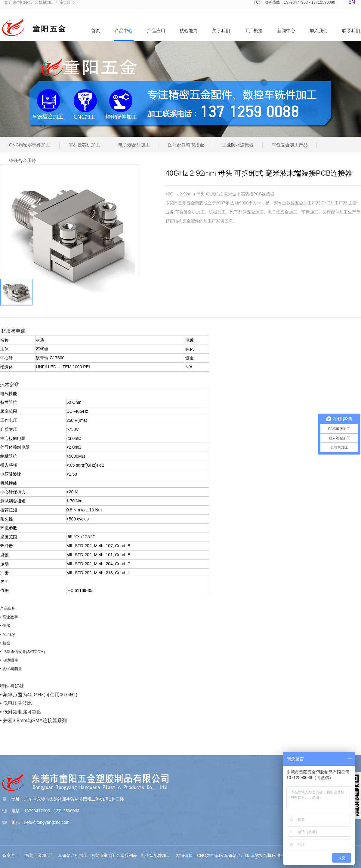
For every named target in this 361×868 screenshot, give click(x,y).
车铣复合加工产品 (290, 145)
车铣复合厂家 (237, 855)
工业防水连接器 (238, 145)
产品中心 (124, 31)
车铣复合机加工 (73, 855)
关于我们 (221, 31)
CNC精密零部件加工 (30, 145)
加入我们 (319, 31)
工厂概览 (254, 31)
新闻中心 (286, 31)
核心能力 (189, 31)
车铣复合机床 (263, 855)
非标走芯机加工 (84, 145)
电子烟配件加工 (134, 145)
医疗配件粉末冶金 (186, 145)
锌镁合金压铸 (23, 160)
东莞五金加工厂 (40, 855)
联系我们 (351, 31)
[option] (69, 233)
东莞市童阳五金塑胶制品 (114, 855)
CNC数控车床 (210, 855)
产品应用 (156, 31)
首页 (96, 31)
